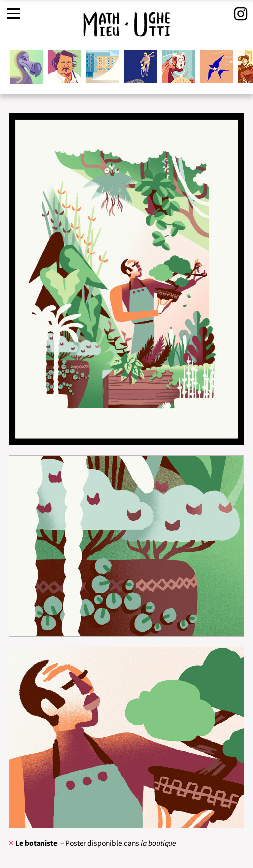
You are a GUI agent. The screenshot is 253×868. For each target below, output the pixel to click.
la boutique (158, 843)
